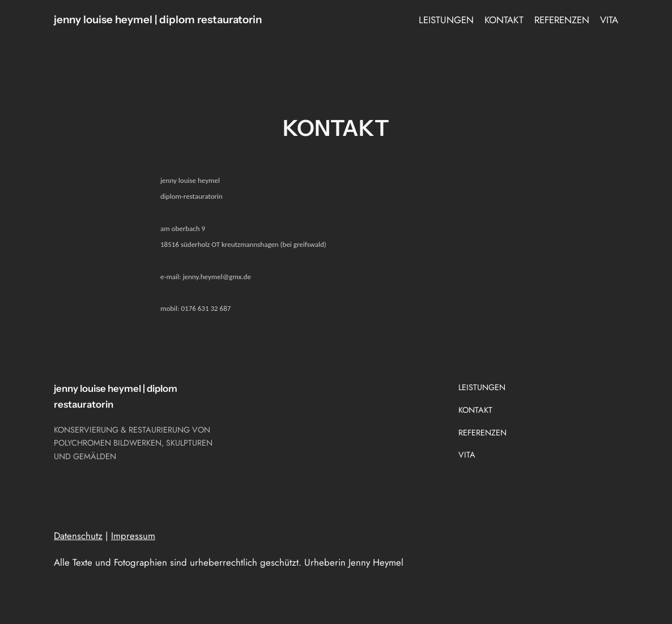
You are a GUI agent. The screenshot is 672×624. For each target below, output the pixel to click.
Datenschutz (78, 536)
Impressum (133, 536)
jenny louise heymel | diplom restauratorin (158, 20)
